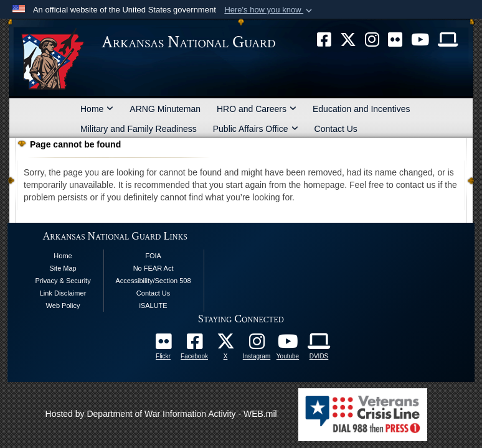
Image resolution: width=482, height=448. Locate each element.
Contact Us (336, 129)
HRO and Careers (257, 109)
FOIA (153, 256)
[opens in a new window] (194, 345)
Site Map (63, 268)
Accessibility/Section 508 (154, 281)
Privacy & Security (63, 281)
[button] (269, 10)
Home (97, 109)
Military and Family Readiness (139, 129)
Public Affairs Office (256, 129)
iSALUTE (153, 306)
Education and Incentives (361, 109)
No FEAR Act (154, 268)
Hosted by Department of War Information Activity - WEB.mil (161, 414)
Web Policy (63, 306)
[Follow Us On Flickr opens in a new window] (163, 345)
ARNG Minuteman (165, 109)
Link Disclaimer (63, 293)
